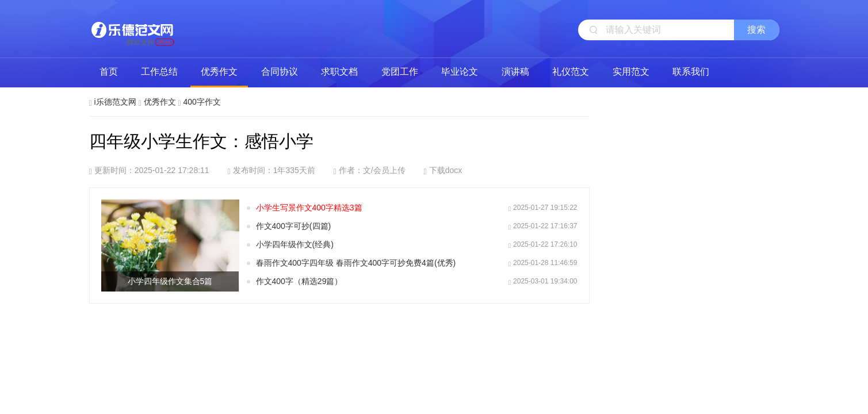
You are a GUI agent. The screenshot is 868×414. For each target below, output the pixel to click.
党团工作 (400, 72)
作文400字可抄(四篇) (294, 226)
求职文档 (339, 72)
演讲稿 (515, 72)
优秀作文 (219, 72)
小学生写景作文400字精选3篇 (309, 208)
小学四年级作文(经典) (295, 244)
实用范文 (631, 72)
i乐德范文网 (132, 29)
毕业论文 (460, 72)
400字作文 (202, 102)
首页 (109, 72)
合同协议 (280, 72)
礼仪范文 (571, 72)
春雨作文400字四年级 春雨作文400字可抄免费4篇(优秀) (356, 263)
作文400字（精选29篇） (299, 281)
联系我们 (691, 72)
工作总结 (159, 72)
